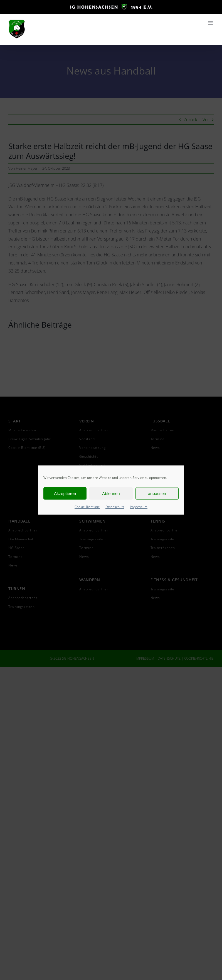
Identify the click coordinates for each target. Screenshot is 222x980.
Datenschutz (115, 507)
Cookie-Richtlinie (87, 507)
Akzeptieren (65, 493)
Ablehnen (111, 493)
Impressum (139, 507)
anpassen (157, 493)
